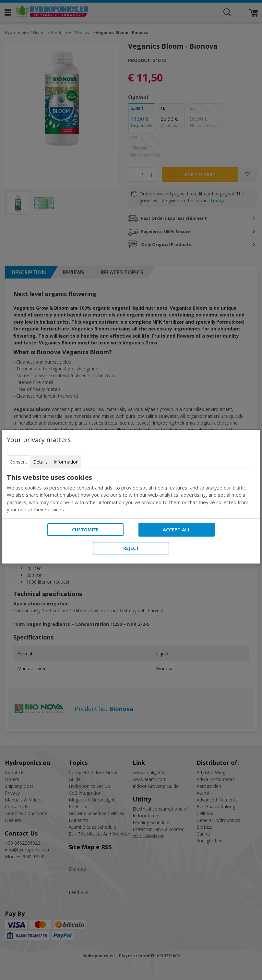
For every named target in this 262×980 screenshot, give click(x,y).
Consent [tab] (18, 462)
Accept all (177, 530)
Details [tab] (40, 462)
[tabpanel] (131, 493)
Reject (131, 548)
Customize (85, 530)
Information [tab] (66, 462)
